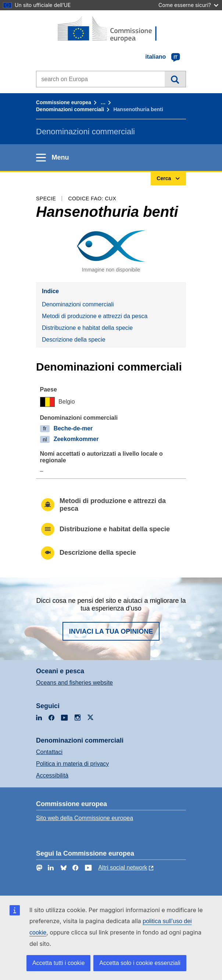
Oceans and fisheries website (74, 683)
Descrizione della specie (74, 340)
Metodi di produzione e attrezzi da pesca (95, 316)
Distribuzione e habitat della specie (87, 328)
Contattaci (49, 752)
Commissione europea (64, 102)
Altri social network (123, 868)
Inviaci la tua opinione (111, 631)
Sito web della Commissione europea (85, 818)
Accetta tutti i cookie (58, 963)
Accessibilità (52, 775)
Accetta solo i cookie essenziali (140, 963)
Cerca (175, 79)
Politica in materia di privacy (72, 764)
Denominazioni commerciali (70, 109)
